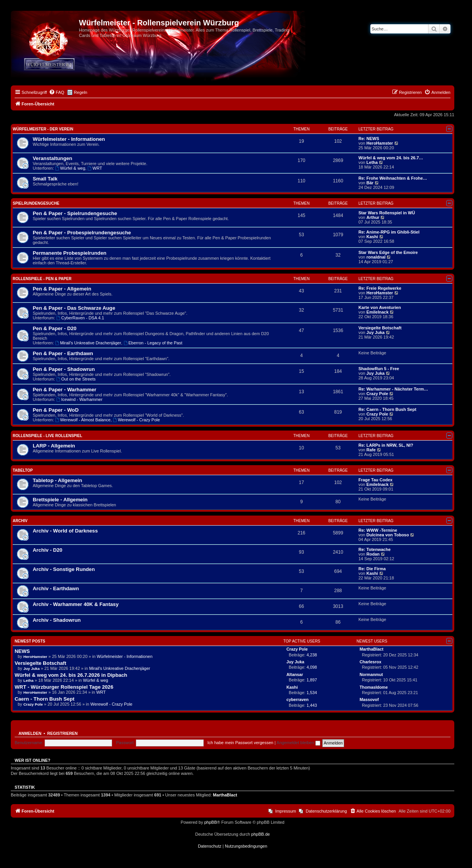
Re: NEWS (369, 139)
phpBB (210, 822)
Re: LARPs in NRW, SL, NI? (386, 445)
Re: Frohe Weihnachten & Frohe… (393, 178)
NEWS (22, 651)
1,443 (312, 705)
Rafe (371, 450)
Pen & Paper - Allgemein (62, 289)
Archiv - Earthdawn (56, 588)
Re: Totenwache (375, 549)
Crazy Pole (377, 394)
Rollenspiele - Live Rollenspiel (48, 436)
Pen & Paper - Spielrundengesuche (75, 213)
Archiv (20, 521)
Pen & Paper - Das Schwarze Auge (74, 308)
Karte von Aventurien (380, 307)
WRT (95, 168)
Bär (370, 183)
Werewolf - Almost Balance (83, 420)
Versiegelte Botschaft (380, 328)
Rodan (373, 554)
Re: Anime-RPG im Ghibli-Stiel (389, 232)
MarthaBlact (225, 795)
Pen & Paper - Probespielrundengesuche (82, 233)
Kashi (372, 237)
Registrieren (63, 733)
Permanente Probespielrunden (69, 253)
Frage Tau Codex (375, 480)
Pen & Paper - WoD (56, 410)
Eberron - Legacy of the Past (153, 343)
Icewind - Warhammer (79, 399)
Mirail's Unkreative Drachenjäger (88, 343)
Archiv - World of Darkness (65, 531)
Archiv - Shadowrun (57, 620)
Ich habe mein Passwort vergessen (240, 743)
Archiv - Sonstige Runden (64, 569)
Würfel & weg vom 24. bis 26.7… (391, 158)
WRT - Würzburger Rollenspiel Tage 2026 (64, 687)
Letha (372, 162)
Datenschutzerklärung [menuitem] (326, 811)
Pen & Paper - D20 (55, 328)
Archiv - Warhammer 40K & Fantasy (76, 604)
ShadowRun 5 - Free (379, 369)
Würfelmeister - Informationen (69, 139)
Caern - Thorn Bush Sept (44, 699)
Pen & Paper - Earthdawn (63, 353)
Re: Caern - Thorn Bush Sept (387, 409)
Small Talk (45, 179)
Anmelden (30, 733)
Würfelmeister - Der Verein (43, 129)
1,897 (312, 680)
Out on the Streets (76, 379)
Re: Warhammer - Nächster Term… (393, 389)
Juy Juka (376, 332)
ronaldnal (376, 257)
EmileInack (377, 312)
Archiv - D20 (48, 550)
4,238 (312, 655)
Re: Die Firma (372, 569)
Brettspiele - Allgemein (60, 500)
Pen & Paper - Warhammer (64, 390)
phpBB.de (261, 834)
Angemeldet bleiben (298, 743)
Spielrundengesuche (36, 203)
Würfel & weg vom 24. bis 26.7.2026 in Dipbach (71, 675)
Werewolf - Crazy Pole (136, 420)
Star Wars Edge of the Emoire (388, 252)
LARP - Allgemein (54, 446)
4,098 (312, 667)
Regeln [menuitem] (81, 92)
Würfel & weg (70, 168)
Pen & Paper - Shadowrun (64, 369)
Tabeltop (23, 470)
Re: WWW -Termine (378, 530)
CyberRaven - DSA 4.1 (80, 318)
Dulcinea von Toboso (388, 535)
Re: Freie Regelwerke (380, 288)
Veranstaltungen (53, 158)
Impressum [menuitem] (286, 811)
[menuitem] (57, 92)
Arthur (373, 217)
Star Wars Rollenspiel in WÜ (387, 213)
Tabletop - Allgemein (57, 480)
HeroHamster (380, 143)
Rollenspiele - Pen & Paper (42, 279)
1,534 (312, 693)
